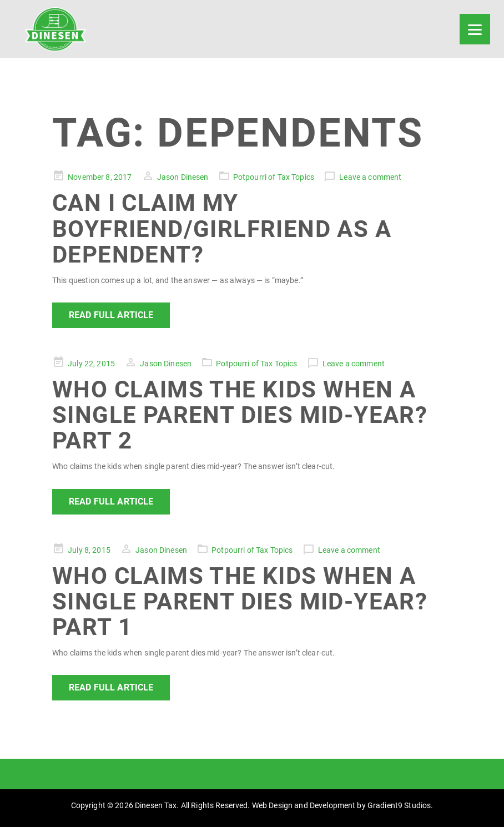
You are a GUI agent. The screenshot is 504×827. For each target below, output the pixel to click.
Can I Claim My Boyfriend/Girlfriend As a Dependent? (222, 228)
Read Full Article (111, 315)
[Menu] (475, 29)
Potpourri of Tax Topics (274, 177)
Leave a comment (370, 177)
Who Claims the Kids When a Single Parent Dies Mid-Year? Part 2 (240, 415)
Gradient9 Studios (399, 805)
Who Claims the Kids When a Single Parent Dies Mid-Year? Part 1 (240, 601)
